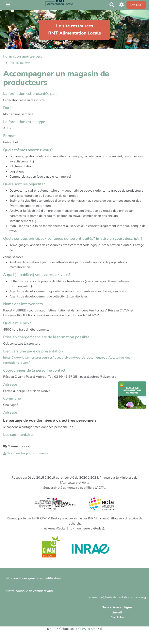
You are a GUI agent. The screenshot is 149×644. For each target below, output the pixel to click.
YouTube (117, 617)
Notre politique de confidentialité (30, 591)
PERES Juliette (20, 63)
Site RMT (136, 5)
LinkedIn (117, 612)
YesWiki (84, 629)
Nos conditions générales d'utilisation (33, 578)
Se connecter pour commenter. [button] (27, 453)
